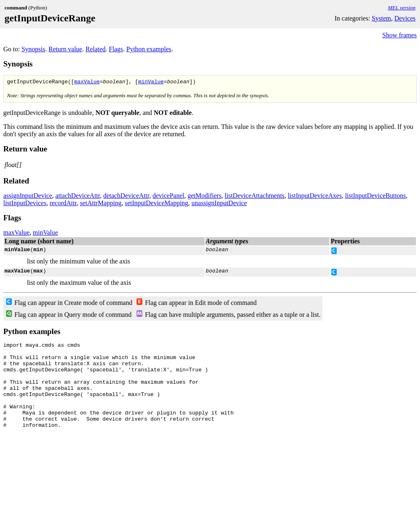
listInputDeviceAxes (315, 197)
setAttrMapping (101, 204)
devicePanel (168, 197)
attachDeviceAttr (78, 197)
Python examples (149, 49)
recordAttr (63, 204)
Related (95, 49)
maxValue (87, 82)
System (381, 18)
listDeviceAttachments (255, 197)
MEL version (402, 8)
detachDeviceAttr (126, 197)
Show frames (399, 35)
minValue (151, 82)
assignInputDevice (28, 197)
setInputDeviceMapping (156, 204)
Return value (65, 49)
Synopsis (33, 49)
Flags (116, 49)
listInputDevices (25, 204)
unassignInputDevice (219, 204)
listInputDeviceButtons (375, 197)
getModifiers (204, 197)
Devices (405, 18)
